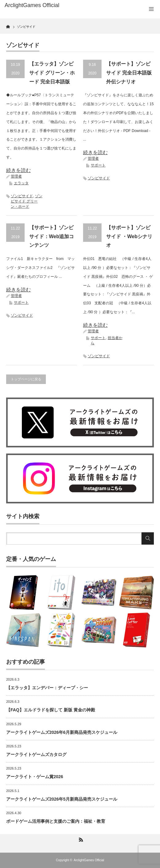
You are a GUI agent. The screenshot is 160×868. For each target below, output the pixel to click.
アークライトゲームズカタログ (36, 754)
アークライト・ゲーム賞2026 (35, 777)
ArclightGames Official (89, 860)
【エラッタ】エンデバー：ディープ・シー (47, 688)
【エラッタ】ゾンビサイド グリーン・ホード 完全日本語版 (52, 73)
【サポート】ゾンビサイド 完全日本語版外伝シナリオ (129, 73)
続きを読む (18, 170)
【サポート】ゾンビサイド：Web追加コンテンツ (52, 236)
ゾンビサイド (22, 196)
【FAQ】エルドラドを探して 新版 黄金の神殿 (51, 710)
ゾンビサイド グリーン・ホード (27, 201)
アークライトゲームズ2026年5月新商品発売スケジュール (62, 799)
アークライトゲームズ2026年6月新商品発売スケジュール (62, 732)
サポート (98, 165)
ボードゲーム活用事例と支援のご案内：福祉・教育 (56, 821)
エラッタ (21, 183)
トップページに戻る (26, 379)
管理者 (16, 176)
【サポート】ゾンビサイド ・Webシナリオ (129, 236)
